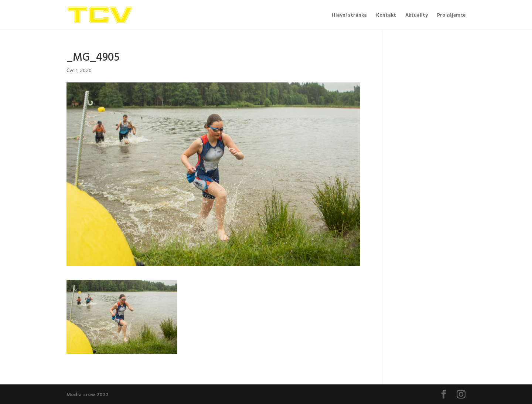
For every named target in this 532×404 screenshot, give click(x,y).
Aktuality (417, 15)
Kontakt (386, 15)
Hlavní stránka (349, 15)
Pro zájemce (451, 15)
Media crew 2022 (88, 394)
